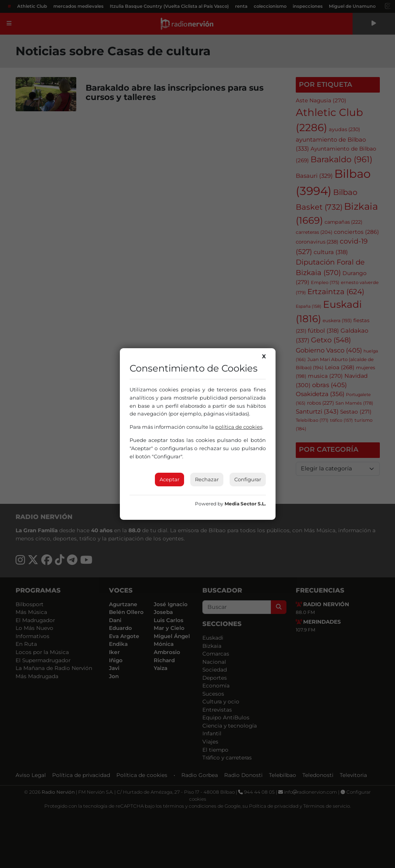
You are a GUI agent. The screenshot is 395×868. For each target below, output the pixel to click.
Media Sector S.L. (245, 504)
